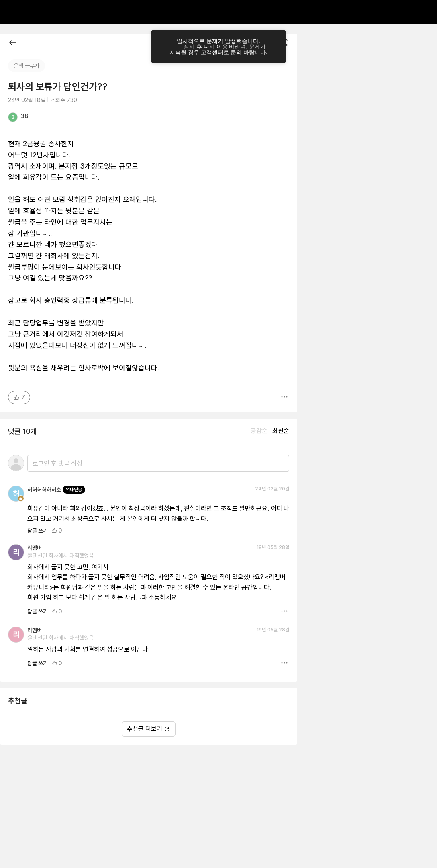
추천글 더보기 (149, 729)
